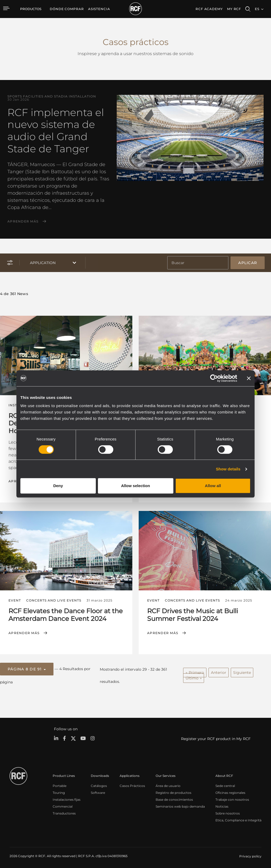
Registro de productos (173, 791)
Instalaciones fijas (67, 798)
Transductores (64, 812)
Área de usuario (168, 784)
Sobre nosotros (228, 812)
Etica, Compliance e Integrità (238, 819)
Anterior (219, 671)
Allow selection (135, 486)
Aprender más (23, 221)
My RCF (234, 9)
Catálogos (99, 784)
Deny (58, 486)
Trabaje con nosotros (232, 798)
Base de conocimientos (174, 798)
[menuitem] (67, 9)
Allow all (213, 486)
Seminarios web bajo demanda (180, 805)
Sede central (225, 784)
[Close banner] (249, 378)
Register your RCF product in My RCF (216, 737)
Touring (59, 791)
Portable (60, 784)
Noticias (222, 805)
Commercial (63, 805)
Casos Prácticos (132, 784)
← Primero (195, 671)
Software (98, 791)
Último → (194, 677)
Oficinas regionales (230, 791)
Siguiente (242, 671)
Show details (228, 469)
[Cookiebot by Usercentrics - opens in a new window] (214, 378)
